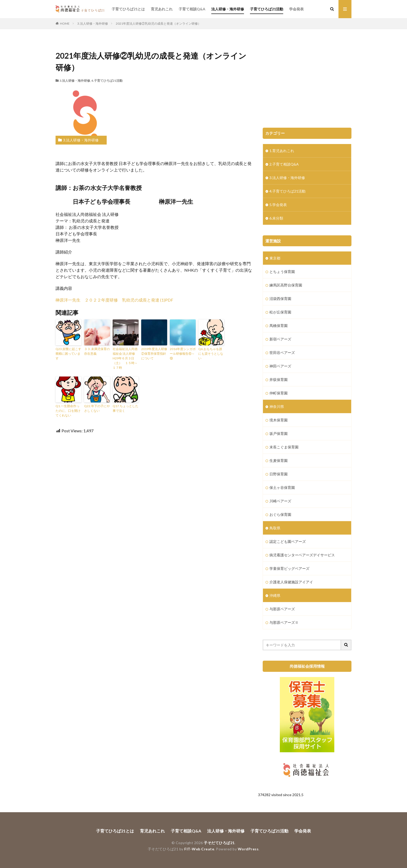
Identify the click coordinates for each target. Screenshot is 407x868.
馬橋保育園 (279, 326)
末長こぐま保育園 (284, 447)
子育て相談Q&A (192, 9)
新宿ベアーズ (280, 339)
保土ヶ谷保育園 (282, 487)
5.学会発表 (278, 205)
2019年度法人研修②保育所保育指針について (154, 354)
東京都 (275, 258)
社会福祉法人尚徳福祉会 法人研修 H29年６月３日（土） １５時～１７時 (125, 358)
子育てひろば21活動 (267, 9)
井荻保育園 (279, 380)
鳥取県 (275, 528)
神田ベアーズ (280, 366)
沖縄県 (275, 595)
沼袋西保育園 (280, 299)
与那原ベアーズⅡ (284, 622)
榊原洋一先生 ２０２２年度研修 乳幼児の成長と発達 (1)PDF (114, 300)
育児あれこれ (162, 9)
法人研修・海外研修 (228, 9)
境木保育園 (279, 420)
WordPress (248, 849)
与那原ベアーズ (282, 609)
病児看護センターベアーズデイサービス (302, 555)
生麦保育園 (279, 460)
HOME (65, 23)
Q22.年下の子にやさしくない (97, 408)
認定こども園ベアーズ (288, 541)
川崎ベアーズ (280, 501)
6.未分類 (276, 218)
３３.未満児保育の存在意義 (97, 351)
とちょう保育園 (282, 272)
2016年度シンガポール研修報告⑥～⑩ (183, 354)
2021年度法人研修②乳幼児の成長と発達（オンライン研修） (158, 23)
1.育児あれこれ (282, 151)
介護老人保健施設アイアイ (291, 582)
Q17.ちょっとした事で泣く (126, 408)
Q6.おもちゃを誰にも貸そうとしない (211, 354)
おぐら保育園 (280, 514)
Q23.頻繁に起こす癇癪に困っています (68, 354)
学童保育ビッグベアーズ (289, 568)
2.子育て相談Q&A (284, 164)
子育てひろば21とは (128, 9)
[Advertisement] (307, 81)
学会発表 (296, 9)
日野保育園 (279, 474)
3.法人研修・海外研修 (93, 23)
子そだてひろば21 (219, 843)
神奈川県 (277, 406)
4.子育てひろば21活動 (107, 81)
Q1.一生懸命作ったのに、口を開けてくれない (68, 411)
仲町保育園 (279, 393)
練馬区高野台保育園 (286, 285)
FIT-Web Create (199, 849)
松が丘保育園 (280, 312)
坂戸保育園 (279, 433)
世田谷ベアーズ (282, 353)
